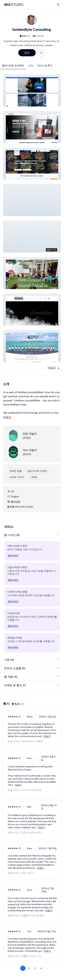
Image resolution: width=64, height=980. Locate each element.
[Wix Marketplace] (14, 5)
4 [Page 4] (41, 968)
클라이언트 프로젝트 (13, 66)
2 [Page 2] (29, 968)
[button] (32, 91)
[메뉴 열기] (58, 5)
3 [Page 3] (35, 968)
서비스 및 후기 (45, 66)
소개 (31, 66)
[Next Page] (47, 968)
